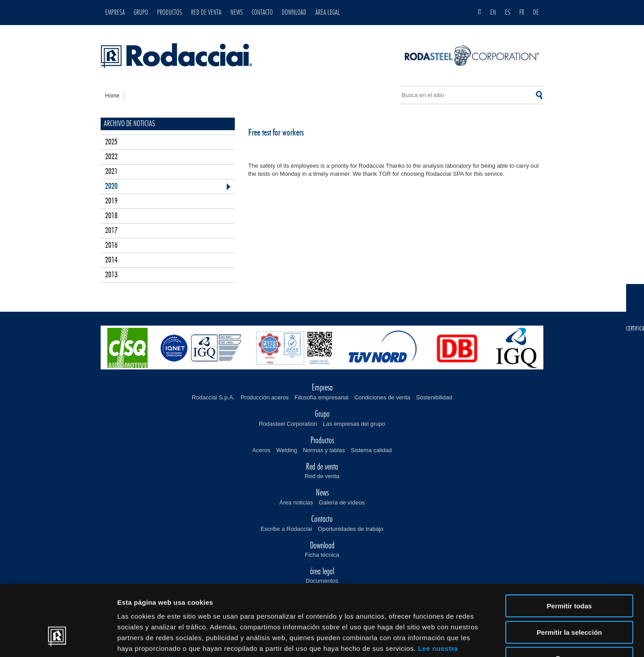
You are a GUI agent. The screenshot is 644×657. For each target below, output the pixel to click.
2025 (111, 142)
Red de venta (322, 476)
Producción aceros (265, 397)
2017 (111, 231)
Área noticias (296, 502)
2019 (111, 201)
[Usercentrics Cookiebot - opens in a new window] (58, 640)
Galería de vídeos (342, 502)
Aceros (261, 450)
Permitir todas (570, 548)
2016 (111, 246)
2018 (111, 216)
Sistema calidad (371, 450)
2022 (111, 157)
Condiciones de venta (382, 397)
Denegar (569, 600)
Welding (287, 450)
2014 (111, 260)
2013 (111, 275)
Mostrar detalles (484, 639)
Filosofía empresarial (322, 397)
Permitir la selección (569, 574)
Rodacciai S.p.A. (213, 397)
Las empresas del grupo (354, 424)
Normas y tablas (324, 450)
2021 (111, 172)
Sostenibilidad (434, 397)
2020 (111, 187)
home (112, 96)
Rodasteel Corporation (288, 424)
